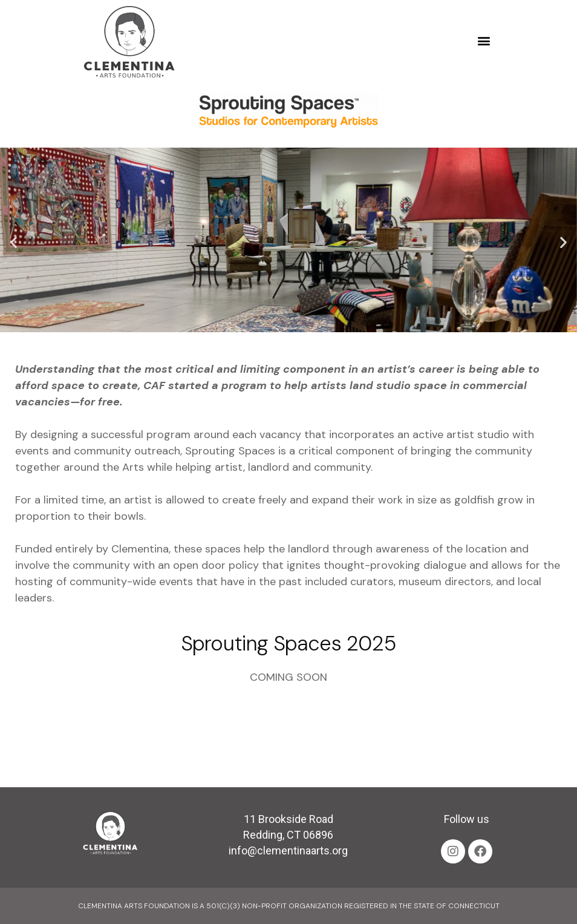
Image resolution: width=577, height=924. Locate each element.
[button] (484, 41)
